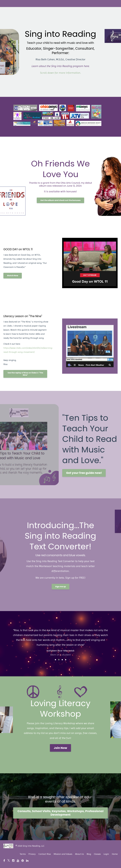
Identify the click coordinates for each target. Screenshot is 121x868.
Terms (23, 854)
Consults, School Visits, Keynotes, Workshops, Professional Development (60, 813)
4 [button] (66, 660)
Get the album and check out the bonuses (60, 200)
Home (115, 854)
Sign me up (60, 587)
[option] (60, 640)
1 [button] (55, 660)
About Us (79, 854)
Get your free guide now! (84, 473)
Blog (89, 854)
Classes (97, 854)
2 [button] (59, 660)
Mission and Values (63, 854)
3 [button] (62, 660)
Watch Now (13, 276)
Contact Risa (45, 854)
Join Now (60, 748)
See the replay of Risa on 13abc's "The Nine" (25, 374)
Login (106, 854)
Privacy (32, 854)
